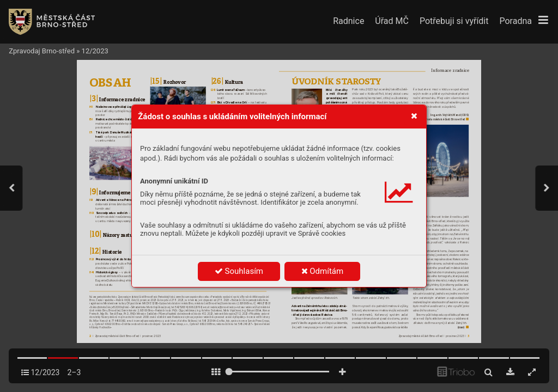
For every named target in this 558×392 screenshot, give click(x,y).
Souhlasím (239, 271)
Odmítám (323, 271)
